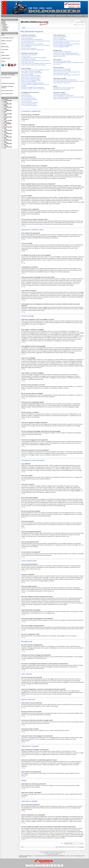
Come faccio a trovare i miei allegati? (62, 89)
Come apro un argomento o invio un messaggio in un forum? (35, 70)
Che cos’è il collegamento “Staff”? (61, 47)
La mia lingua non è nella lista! (28, 59)
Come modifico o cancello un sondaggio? (31, 76)
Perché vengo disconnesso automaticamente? (32, 39)
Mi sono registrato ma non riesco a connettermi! (32, 44)
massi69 (6, 142)
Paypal (86, 16)
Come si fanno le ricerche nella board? (62, 69)
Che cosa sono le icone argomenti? (29, 105)
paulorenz (6, 139)
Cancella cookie (62, 847)
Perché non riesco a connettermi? (29, 37)
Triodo (5, 129)
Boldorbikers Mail (78, 16)
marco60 (6, 146)
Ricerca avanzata (80, 22)
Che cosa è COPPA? (26, 47)
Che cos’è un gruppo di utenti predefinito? (63, 45)
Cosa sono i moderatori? (59, 38)
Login (83, 25)
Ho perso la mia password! (27, 42)
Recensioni (70, 16)
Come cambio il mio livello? (28, 62)
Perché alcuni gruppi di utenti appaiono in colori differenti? (67, 44)
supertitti (5, 99)
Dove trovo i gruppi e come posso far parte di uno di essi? (67, 41)
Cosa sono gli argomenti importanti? (30, 103)
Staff (56, 847)
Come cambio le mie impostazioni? (29, 55)
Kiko (4, 113)
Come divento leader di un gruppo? (61, 42)
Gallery (53, 16)
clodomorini (6, 109)
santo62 (6, 133)
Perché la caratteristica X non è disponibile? (63, 96)
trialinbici (6, 136)
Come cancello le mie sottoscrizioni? (62, 83)
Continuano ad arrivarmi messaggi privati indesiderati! (66, 53)
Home (44, 16)
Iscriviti (79, 25)
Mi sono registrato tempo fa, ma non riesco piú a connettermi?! (36, 45)
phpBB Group (61, 806)
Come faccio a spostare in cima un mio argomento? (33, 89)
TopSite (64, 16)
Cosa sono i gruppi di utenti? (60, 39)
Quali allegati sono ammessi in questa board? (64, 88)
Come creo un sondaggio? (27, 74)
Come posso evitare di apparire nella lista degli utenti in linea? (36, 41)
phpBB (46, 852)
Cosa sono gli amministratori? (60, 37)
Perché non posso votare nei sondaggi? (30, 79)
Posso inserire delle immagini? (28, 98)
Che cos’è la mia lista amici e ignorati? (62, 61)
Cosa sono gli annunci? (27, 101)
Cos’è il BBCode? (25, 94)
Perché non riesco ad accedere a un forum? (31, 77)
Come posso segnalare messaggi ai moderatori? (32, 83)
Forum (48, 16)
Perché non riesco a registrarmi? (29, 48)
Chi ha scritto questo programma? (61, 94)
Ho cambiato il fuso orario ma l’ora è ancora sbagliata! (34, 58)
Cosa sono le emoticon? (27, 97)
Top (24, 121)
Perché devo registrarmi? (27, 38)
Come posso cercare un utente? (61, 73)
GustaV (5, 116)
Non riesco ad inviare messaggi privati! (62, 52)
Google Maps (6, 27)
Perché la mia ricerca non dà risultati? (62, 70)
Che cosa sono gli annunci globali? (29, 100)
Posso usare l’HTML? (26, 95)
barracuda (6, 103)
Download (59, 16)
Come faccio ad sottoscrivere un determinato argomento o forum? (68, 81)
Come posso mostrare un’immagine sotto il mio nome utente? (35, 60)
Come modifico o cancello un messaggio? (31, 71)
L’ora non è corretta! (26, 56)
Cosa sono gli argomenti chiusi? (29, 104)
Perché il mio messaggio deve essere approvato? (33, 87)
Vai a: (62, 843)
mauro (5, 119)
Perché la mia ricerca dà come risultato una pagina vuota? (67, 72)
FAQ (75, 25)
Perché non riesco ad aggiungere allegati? (31, 80)
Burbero (5, 126)
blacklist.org (59, 853)
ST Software (52, 853)
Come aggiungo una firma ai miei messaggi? (32, 73)
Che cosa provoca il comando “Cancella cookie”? (33, 50)
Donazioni (5, 29)
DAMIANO (6, 106)
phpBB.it (57, 855)
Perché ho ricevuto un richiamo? (29, 82)
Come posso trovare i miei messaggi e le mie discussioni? (67, 75)
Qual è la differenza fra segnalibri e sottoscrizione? (65, 80)
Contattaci (5, 28)
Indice (24, 28)
